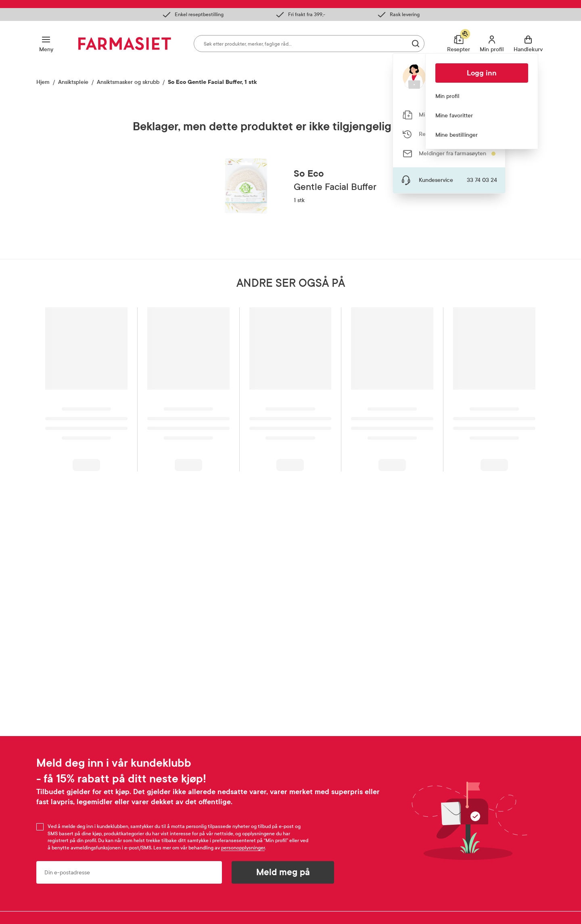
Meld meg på (283, 872)
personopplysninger (243, 848)
